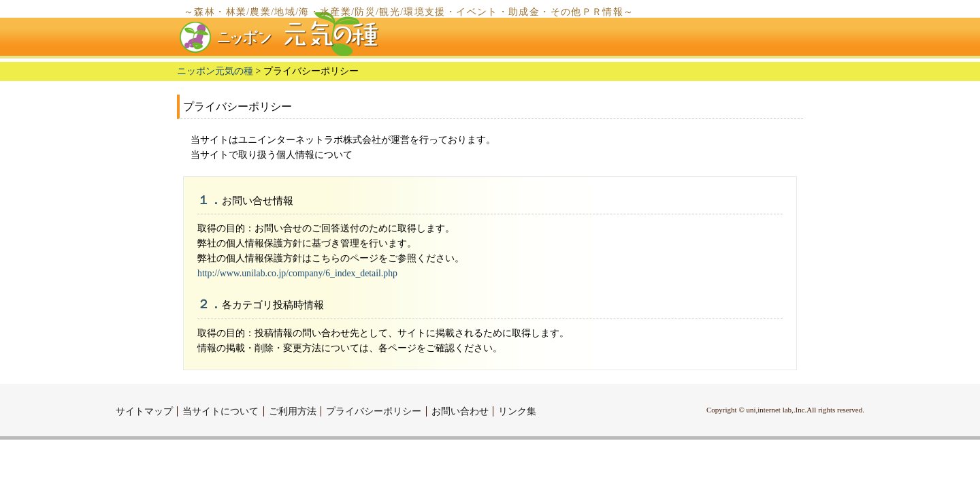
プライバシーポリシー (374, 411)
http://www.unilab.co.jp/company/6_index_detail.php (297, 273)
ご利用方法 (293, 411)
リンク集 (517, 411)
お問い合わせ (460, 411)
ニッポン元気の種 (215, 71)
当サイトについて (220, 411)
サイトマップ (144, 411)
